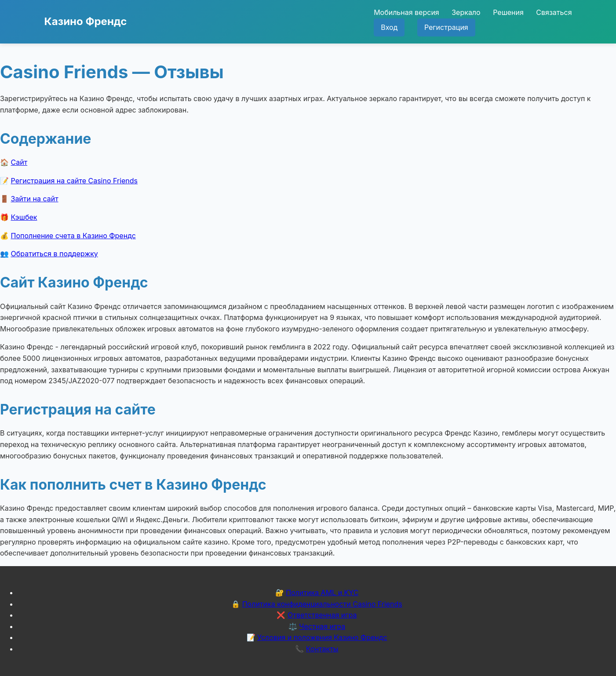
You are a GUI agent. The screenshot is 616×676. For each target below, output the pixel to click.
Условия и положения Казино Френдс (322, 637)
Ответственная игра (322, 615)
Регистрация (446, 27)
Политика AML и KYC (322, 592)
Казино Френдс (86, 21)
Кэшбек (24, 217)
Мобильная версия (406, 12)
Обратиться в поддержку (55, 254)
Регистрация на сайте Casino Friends (75, 181)
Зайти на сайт (35, 199)
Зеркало (466, 12)
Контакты (322, 649)
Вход (389, 27)
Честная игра (322, 626)
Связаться (554, 12)
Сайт (19, 162)
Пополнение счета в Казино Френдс (73, 236)
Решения (508, 12)
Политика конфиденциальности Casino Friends (322, 604)
